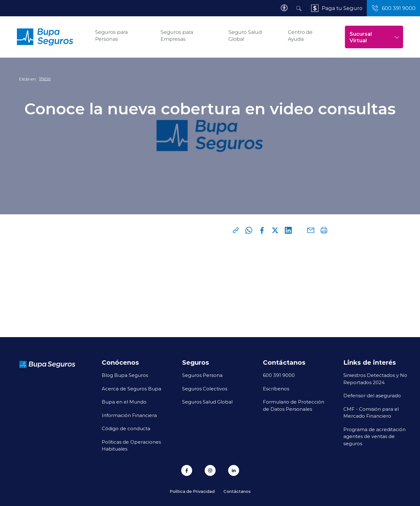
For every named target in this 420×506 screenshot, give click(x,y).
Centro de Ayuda (300, 36)
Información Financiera (129, 415)
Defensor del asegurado (372, 395)
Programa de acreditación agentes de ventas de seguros (374, 436)
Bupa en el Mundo (124, 402)
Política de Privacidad (192, 491)
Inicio (45, 79)
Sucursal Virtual (374, 37)
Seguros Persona (202, 375)
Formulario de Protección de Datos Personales (294, 405)
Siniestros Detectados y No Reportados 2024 (375, 379)
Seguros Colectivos (205, 389)
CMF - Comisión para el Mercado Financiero (371, 412)
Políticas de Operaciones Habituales (131, 445)
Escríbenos (276, 389)
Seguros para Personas (111, 36)
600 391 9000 (279, 375)
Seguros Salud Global (207, 402)
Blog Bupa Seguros (125, 375)
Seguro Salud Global (245, 36)
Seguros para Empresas (177, 36)
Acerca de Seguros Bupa (131, 389)
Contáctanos (237, 491)
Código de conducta (126, 428)
